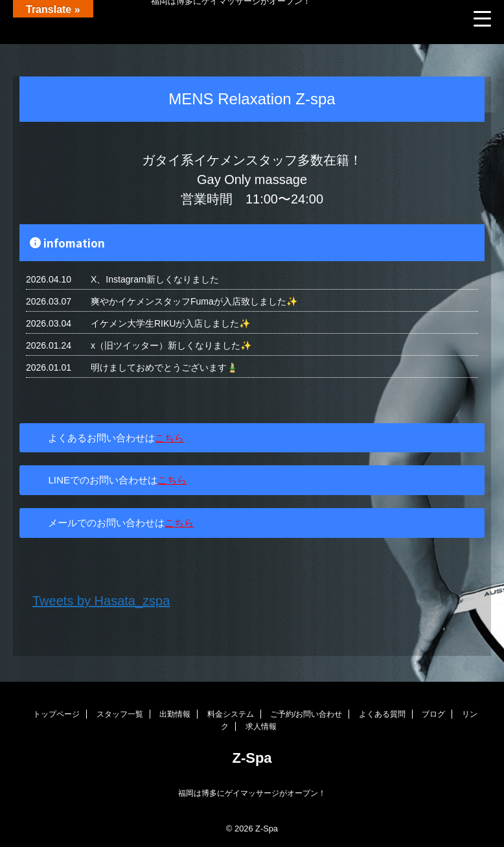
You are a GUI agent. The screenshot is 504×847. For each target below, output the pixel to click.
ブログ (433, 714)
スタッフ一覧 (120, 714)
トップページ (56, 714)
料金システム (231, 714)
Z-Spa (252, 758)
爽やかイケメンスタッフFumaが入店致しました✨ (194, 301)
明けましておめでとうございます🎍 (164, 367)
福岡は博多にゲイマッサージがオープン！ (252, 793)
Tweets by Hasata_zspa (101, 601)
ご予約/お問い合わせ (306, 714)
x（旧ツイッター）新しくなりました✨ (171, 345)
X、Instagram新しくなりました (155, 279)
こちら (169, 438)
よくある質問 (382, 714)
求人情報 (261, 726)
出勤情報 (175, 714)
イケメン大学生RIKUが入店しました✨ (170, 323)
